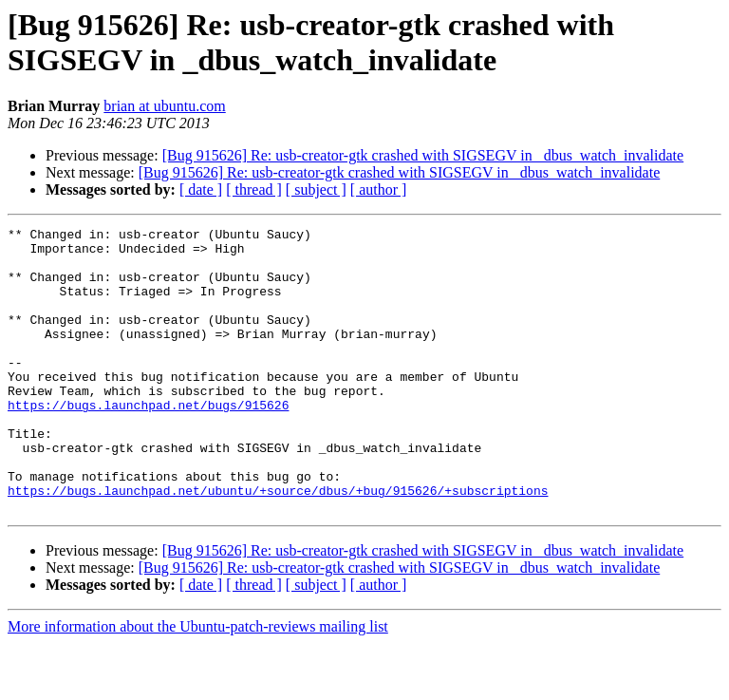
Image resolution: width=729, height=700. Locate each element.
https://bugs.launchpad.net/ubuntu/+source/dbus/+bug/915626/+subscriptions (278, 544)
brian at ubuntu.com (164, 106)
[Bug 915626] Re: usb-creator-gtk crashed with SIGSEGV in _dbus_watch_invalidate (423, 155)
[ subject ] (316, 189)
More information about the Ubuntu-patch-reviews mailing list (198, 683)
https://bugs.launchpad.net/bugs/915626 (148, 442)
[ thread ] (254, 189)
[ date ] (201, 189)
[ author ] (379, 189)
